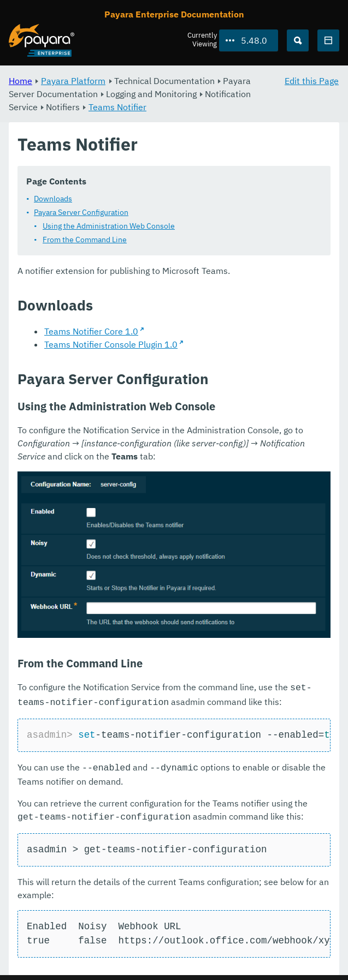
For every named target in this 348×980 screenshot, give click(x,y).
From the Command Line (85, 240)
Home (20, 81)
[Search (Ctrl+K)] (298, 40)
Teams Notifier (117, 107)
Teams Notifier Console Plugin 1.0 (111, 344)
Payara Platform (73, 81)
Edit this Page (312, 81)
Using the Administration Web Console (109, 226)
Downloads (53, 199)
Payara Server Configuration (81, 212)
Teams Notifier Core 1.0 (91, 331)
